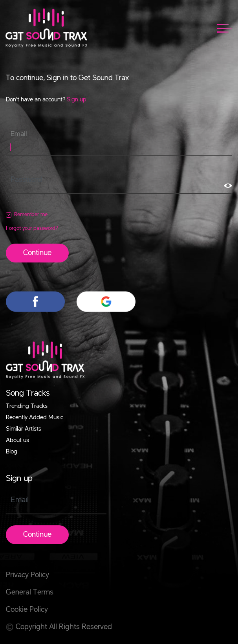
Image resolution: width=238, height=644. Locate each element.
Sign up (77, 100)
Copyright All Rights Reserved (59, 627)
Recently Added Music (35, 418)
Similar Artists (24, 429)
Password (26, 180)
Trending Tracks (27, 406)
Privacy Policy (27, 575)
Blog (12, 452)
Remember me (31, 215)
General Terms (30, 593)
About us (17, 440)
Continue (37, 253)
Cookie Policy (27, 610)
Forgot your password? (32, 228)
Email (19, 134)
